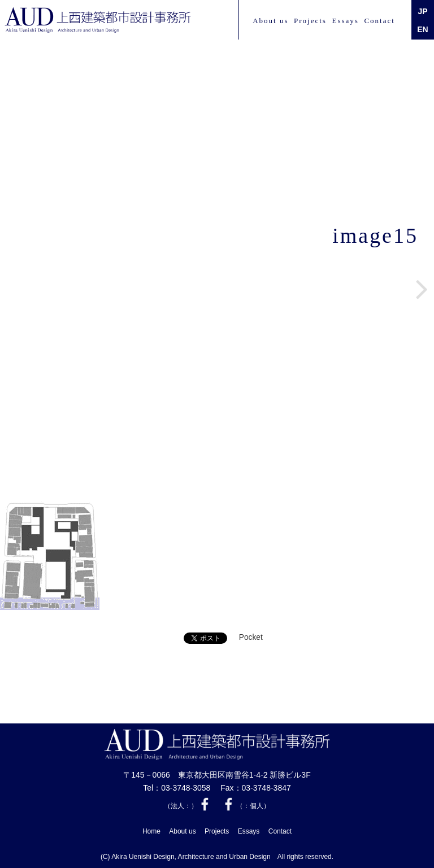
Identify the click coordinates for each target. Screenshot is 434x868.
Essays (345, 21)
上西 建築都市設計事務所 (98, 20)
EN (422, 29)
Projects (310, 21)
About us (270, 21)
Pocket (251, 637)
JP (422, 11)
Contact (379, 21)
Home (151, 831)
